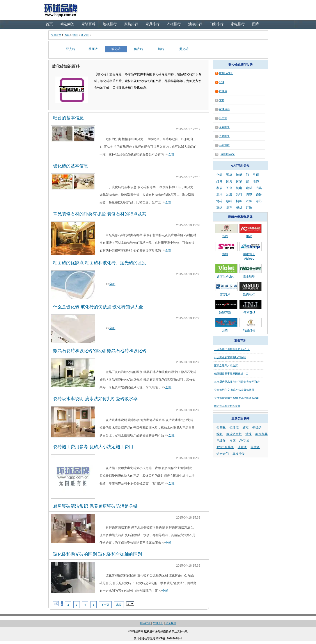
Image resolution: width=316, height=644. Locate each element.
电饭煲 (221, 441)
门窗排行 (217, 24)
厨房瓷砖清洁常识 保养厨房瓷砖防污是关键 (95, 506)
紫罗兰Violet (225, 277)
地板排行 (110, 24)
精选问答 (67, 24)
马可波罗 (224, 145)
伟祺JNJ (249, 312)
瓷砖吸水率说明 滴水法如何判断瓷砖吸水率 (95, 399)
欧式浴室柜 (234, 434)
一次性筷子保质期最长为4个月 (232, 349)
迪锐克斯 (225, 312)
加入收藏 (145, 623)
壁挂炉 (257, 427)
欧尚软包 (249, 294)
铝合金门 (223, 454)
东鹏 (222, 100)
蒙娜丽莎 (224, 109)
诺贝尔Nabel (228, 154)
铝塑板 (221, 427)
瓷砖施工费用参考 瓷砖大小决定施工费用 (93, 447)
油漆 (249, 434)
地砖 (75, 35)
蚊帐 (220, 434)
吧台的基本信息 (68, 118)
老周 (225, 236)
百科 (67, 35)
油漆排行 (195, 24)
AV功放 (244, 441)
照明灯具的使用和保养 (227, 406)
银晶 (249, 236)
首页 (49, 24)
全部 (171, 154)
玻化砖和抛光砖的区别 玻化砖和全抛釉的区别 (98, 554)
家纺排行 (131, 24)
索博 (225, 254)
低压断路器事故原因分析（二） (233, 374)
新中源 (223, 118)
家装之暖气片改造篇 (226, 366)
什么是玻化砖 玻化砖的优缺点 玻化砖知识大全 (98, 307)
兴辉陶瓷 (224, 136)
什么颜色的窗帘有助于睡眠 (230, 357)
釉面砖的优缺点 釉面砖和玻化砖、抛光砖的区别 (100, 263)
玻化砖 (85, 35)
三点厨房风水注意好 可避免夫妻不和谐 (237, 382)
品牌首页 (56, 35)
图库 (256, 24)
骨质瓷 (255, 447)
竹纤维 (234, 427)
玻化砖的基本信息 (71, 166)
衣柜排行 (174, 24)
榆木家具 (261, 434)
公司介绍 (158, 623)
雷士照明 (249, 277)
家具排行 (153, 24)
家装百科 (89, 24)
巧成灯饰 (249, 330)
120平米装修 (225, 447)
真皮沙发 (239, 454)
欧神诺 (223, 91)
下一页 (105, 605)
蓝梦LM (225, 294)
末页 (119, 605)
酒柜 (245, 427)
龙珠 (225, 330)
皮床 (233, 441)
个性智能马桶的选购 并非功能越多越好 (237, 398)
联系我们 (171, 623)
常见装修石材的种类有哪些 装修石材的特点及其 (100, 214)
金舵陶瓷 (224, 127)
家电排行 (238, 24)
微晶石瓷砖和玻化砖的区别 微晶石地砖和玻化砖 (100, 351)
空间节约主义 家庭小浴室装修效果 (234, 390)
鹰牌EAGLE (226, 73)
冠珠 (222, 82)
